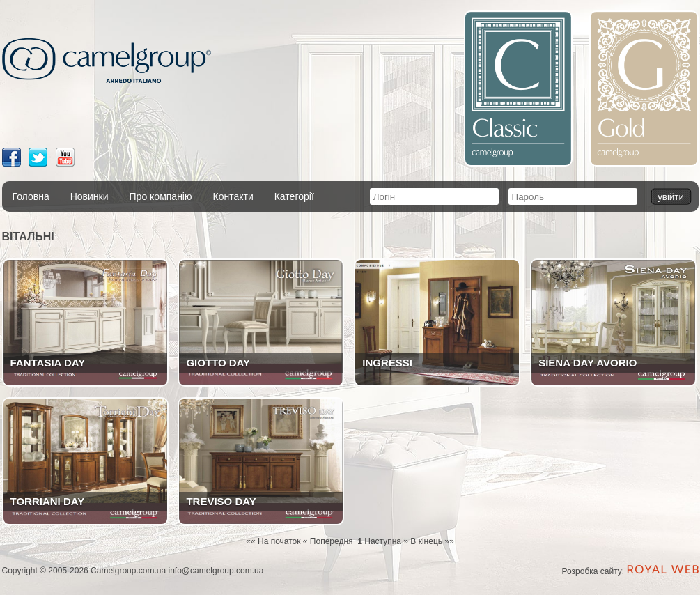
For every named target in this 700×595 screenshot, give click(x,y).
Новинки (90, 196)
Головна (31, 196)
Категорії (294, 196)
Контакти (233, 196)
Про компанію (161, 196)
